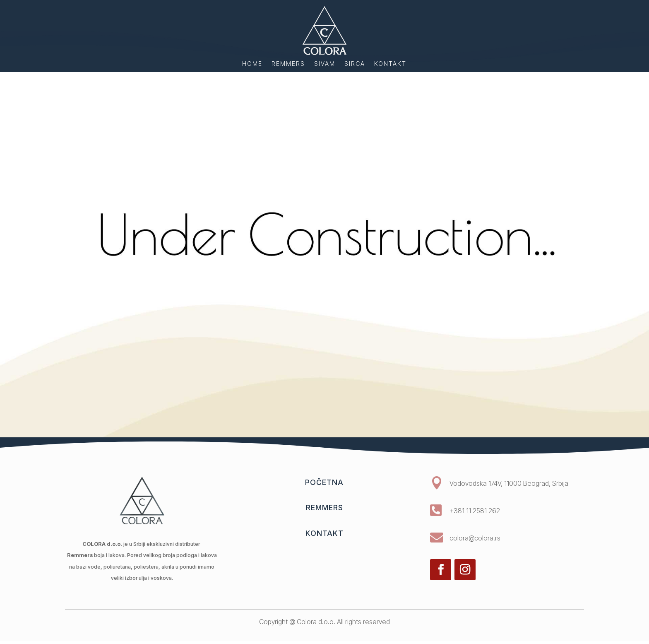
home (252, 64)
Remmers (288, 64)
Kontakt (390, 64)
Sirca (355, 64)
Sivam (325, 64)
